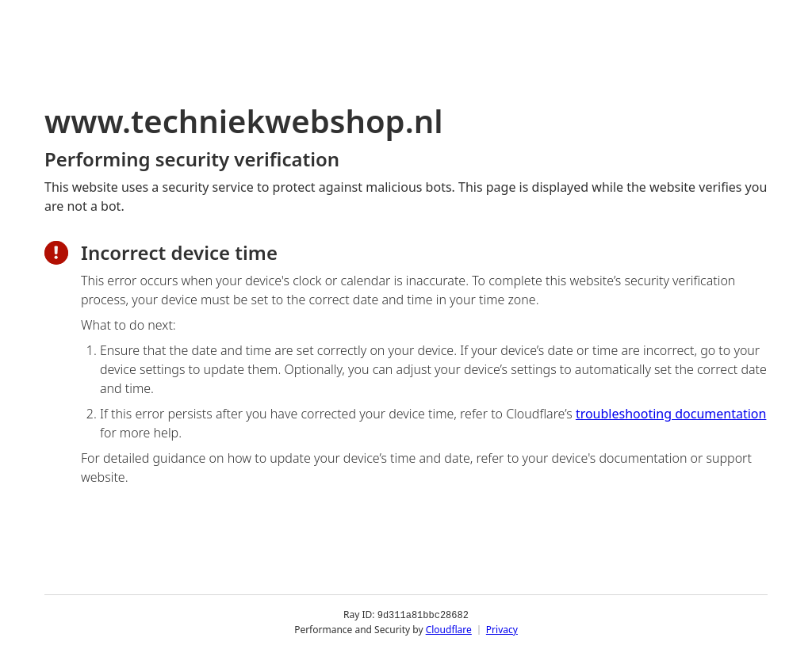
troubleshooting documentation (671, 414)
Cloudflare (449, 629)
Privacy (502, 629)
